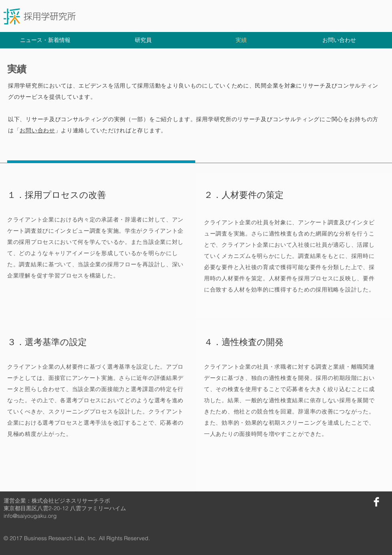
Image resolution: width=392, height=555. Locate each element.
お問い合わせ (37, 130)
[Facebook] (376, 502)
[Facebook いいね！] (339, 501)
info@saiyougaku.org (30, 516)
